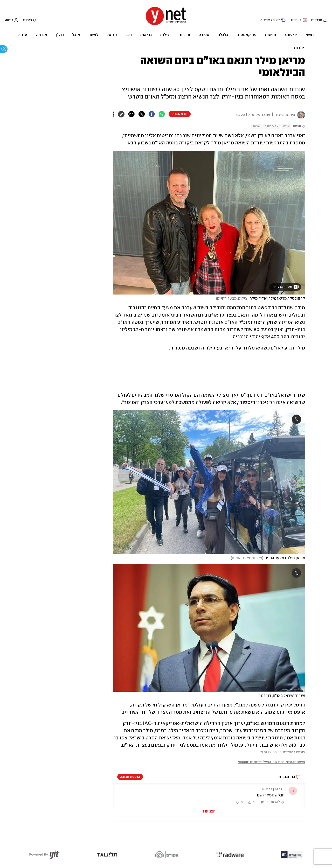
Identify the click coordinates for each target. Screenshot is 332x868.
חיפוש (27, 20)
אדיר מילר (272, 126)
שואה (257, 126)
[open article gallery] (209, 223)
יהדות (299, 48)
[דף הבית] (166, 25)
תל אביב (269, 20)
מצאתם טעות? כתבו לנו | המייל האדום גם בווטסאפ (272, 762)
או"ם (286, 126)
